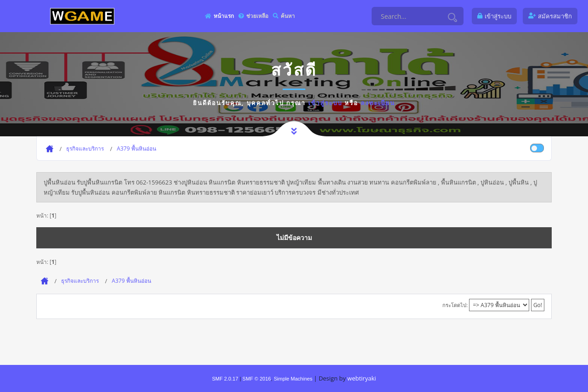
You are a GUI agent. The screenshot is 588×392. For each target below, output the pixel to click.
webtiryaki (362, 378)
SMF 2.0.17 (225, 379)
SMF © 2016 (257, 379)
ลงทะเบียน (378, 103)
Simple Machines (293, 379)
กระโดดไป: (455, 305)
